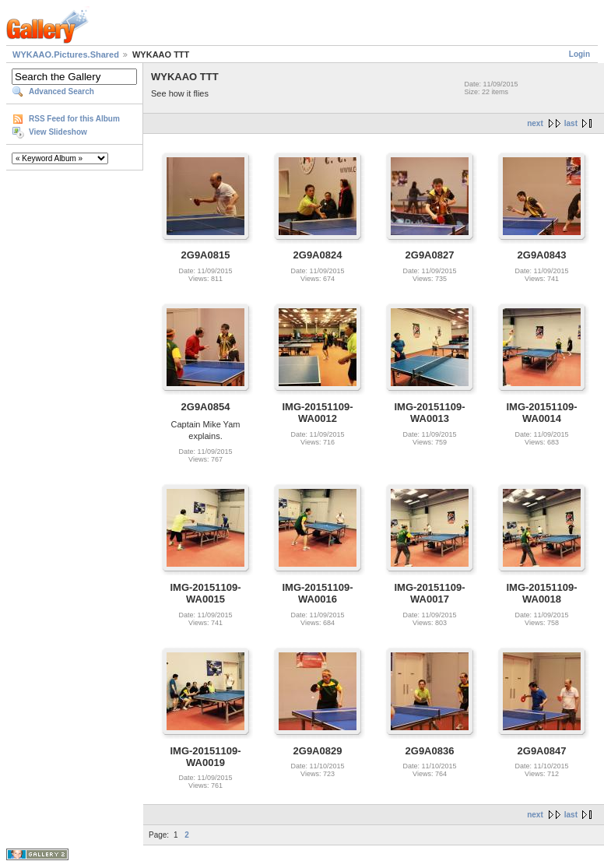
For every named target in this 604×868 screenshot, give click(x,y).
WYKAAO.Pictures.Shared (66, 54)
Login (579, 54)
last (571, 123)
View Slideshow (58, 132)
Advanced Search (61, 91)
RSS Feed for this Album (74, 119)
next (535, 123)
